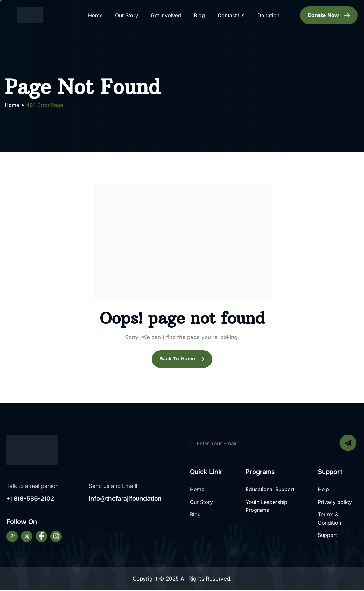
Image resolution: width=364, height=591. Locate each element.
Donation (269, 15)
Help (323, 489)
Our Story (127, 15)
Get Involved (166, 15)
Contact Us (231, 15)
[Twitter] (27, 538)
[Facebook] (41, 538)
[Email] (12, 538)
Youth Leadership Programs (266, 506)
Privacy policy (335, 502)
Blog (199, 15)
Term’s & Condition (329, 519)
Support (327, 536)
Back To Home (182, 359)
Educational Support (270, 489)
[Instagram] (56, 538)
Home (95, 15)
